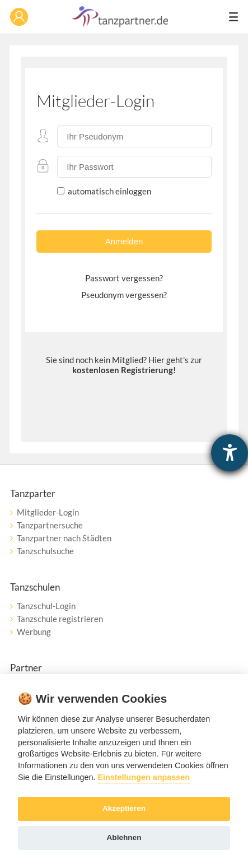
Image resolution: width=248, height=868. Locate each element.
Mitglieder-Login (48, 512)
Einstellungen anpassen (144, 777)
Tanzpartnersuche (50, 525)
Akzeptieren (124, 808)
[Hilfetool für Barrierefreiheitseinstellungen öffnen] (230, 453)
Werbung (34, 632)
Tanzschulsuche (45, 551)
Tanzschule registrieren (60, 619)
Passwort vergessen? (124, 278)
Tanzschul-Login (46, 606)
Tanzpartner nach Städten (64, 538)
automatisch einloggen (109, 191)
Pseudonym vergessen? (124, 295)
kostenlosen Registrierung (123, 370)
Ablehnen (124, 837)
